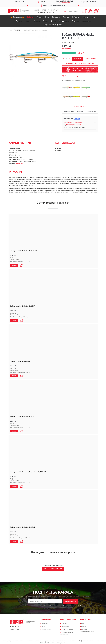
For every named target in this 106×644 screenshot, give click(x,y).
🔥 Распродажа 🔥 (17, 17)
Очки (47, 17)
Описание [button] (80, 112)
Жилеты (85, 17)
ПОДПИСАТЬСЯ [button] (70, 601)
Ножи (45, 21)
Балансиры (56, 17)
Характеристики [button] (69, 112)
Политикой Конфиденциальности (53, 605)
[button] (64, 3)
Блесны (39, 17)
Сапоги (28, 21)
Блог (83, 623)
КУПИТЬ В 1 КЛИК (91, 59)
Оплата (44, 626)
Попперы (66, 17)
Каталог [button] (36, 10)
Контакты (51, 13)
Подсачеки (75, 21)
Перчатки (19, 21)
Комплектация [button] (91, 112)
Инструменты (64, 21)
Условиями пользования (70, 605)
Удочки (53, 21)
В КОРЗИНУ (78, 59)
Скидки (84, 626)
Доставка (45, 623)
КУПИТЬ (14, 265)
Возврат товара (46, 629)
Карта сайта (65, 626)
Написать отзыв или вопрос (53, 568)
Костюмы (37, 21)
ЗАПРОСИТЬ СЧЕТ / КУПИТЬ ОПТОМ (80, 64)
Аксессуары (86, 21)
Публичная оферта (67, 629)
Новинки (41, 13)
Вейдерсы (76, 17)
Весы (93, 17)
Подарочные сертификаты (53, 25)
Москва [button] (77, 119)
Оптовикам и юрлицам (50, 10)
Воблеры (30, 17)
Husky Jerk (20, 164)
